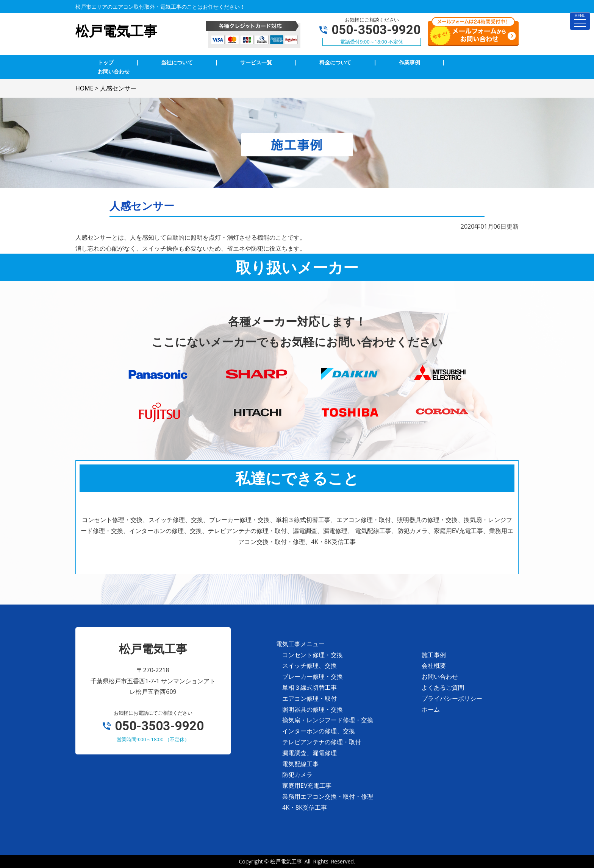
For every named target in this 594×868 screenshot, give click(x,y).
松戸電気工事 (286, 861)
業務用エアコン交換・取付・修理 (328, 796)
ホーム (431, 709)
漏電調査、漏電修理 (310, 753)
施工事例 (434, 655)
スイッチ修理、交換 (310, 665)
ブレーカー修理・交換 (313, 676)
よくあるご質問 (443, 687)
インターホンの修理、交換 (319, 731)
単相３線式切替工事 (310, 687)
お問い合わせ (440, 676)
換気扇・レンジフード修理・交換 (328, 720)
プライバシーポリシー (452, 698)
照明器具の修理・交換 (313, 709)
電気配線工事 (300, 764)
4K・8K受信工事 (305, 807)
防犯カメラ (297, 774)
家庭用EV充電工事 (307, 785)
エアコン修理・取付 (310, 698)
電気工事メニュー (300, 644)
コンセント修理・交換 (313, 655)
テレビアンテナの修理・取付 (322, 742)
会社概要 (434, 665)
